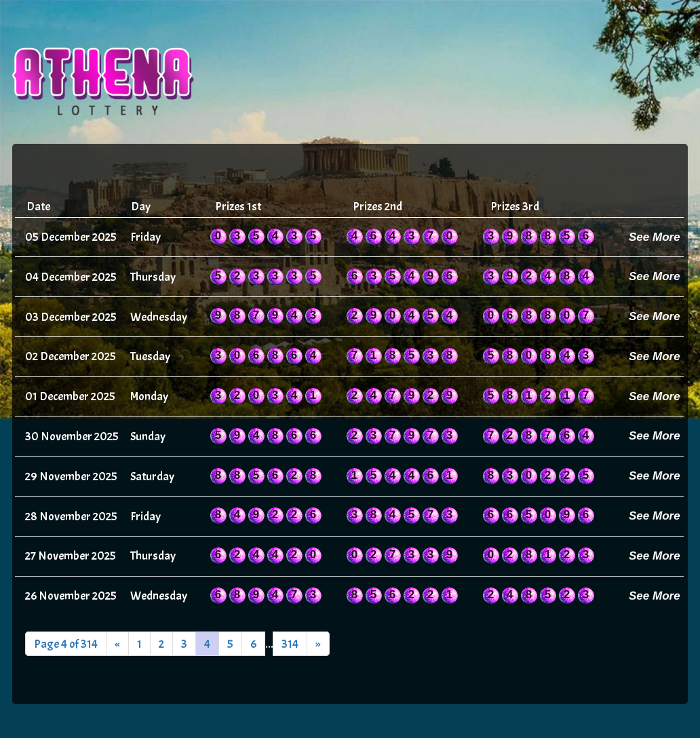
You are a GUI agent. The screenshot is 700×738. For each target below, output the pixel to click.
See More (655, 237)
